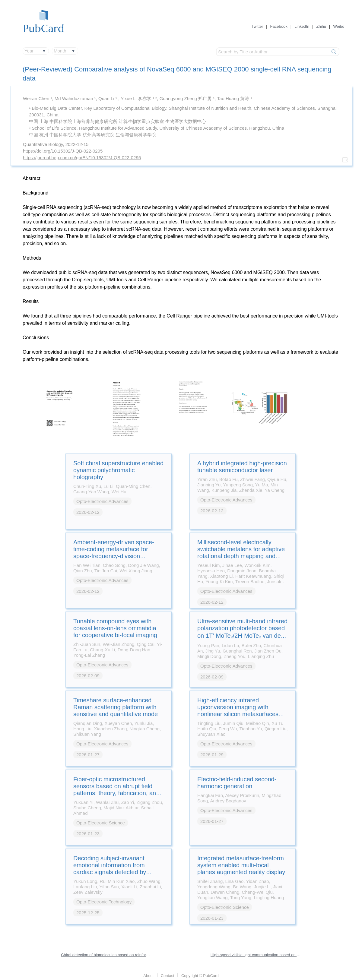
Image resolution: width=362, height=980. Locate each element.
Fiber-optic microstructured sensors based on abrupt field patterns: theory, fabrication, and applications (116, 790)
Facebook (279, 26)
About (148, 976)
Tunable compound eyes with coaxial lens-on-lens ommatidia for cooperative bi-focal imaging (115, 628)
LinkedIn (302, 26)
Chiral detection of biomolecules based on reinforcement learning (106, 955)
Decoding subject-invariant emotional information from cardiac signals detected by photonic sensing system (110, 869)
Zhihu (321, 26)
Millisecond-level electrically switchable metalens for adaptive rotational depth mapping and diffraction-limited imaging (241, 553)
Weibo (339, 26)
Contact (168, 976)
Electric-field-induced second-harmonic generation (237, 783)
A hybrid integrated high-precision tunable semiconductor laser (242, 467)
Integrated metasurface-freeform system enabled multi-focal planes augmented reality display (241, 865)
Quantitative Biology (43, 144)
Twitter (257, 26)
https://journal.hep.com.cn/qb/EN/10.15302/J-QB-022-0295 (82, 158)
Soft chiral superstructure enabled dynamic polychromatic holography (118, 470)
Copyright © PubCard (200, 976)
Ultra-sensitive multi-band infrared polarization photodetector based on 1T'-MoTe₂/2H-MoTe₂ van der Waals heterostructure (242, 632)
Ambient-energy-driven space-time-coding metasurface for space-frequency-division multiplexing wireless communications (114, 556)
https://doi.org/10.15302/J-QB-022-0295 (63, 151)
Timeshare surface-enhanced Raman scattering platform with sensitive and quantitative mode (116, 707)
